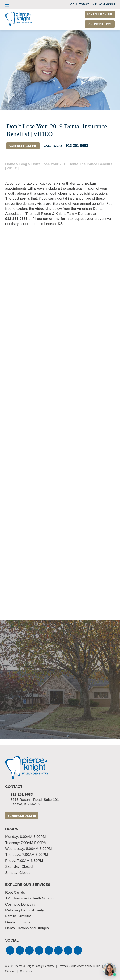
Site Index (26, 971)
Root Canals (15, 892)
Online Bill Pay (98, 24)
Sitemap (10, 971)
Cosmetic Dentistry (20, 904)
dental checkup (83, 183)
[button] (10, 950)
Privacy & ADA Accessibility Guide (80, 966)
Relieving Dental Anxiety (24, 910)
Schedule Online (98, 15)
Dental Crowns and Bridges (27, 928)
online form (59, 219)
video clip (43, 209)
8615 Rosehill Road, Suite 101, (63, 802)
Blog (23, 164)
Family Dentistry (18, 916)
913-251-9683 (16, 219)
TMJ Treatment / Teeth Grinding (30, 898)
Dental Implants (18, 922)
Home (10, 164)
